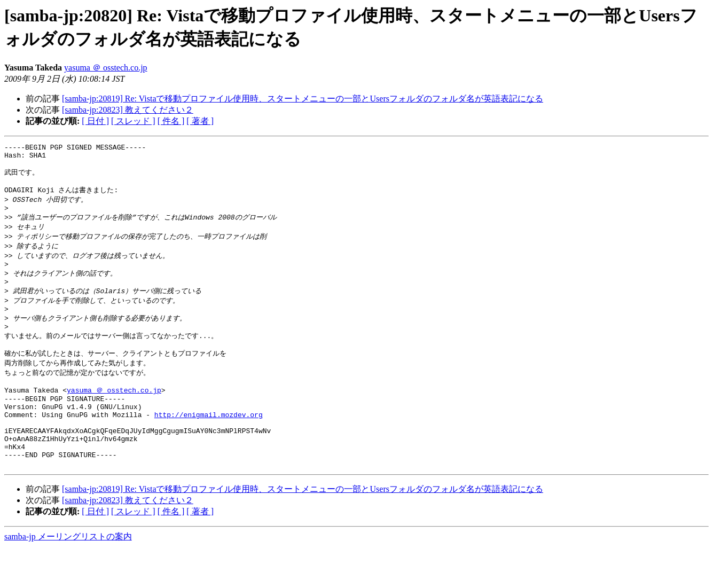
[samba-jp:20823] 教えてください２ (128, 110)
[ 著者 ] (200, 121)
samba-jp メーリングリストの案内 (68, 578)
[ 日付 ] (95, 121)
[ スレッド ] (133, 121)
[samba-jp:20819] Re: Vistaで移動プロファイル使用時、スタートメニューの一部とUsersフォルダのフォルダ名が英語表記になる (303, 99)
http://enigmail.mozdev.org (209, 446)
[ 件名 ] (171, 121)
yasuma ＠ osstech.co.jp (106, 68)
